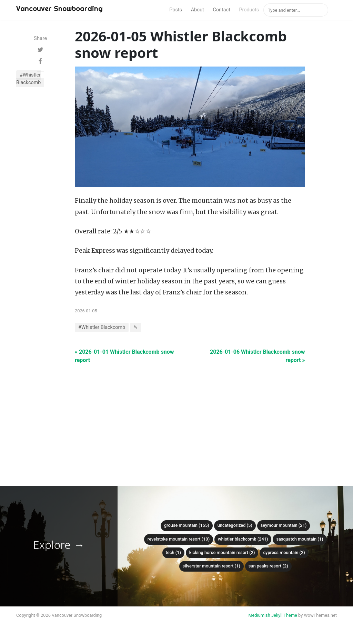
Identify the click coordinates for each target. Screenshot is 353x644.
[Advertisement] (190, 413)
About (198, 10)
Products (249, 10)
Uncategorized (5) (235, 525)
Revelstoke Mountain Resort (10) (179, 539)
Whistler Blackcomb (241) (243, 539)
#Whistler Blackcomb (28, 79)
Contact (222, 10)
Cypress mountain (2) (284, 552)
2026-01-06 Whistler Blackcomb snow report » (257, 356)
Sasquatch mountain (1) (300, 539)
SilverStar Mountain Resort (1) (211, 566)
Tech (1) (173, 552)
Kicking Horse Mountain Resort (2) (222, 552)
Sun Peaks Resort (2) (268, 566)
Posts (176, 10)
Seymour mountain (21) (284, 525)
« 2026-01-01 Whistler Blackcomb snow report (124, 356)
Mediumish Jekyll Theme (273, 615)
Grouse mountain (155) (187, 525)
